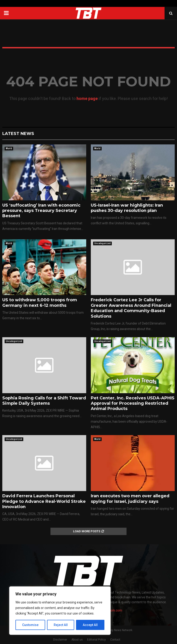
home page (87, 98)
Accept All (90, 625)
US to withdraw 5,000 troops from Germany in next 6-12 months (40, 303)
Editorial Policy (96, 640)
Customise (30, 625)
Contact (115, 640)
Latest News (18, 134)
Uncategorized (102, 243)
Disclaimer (60, 640)
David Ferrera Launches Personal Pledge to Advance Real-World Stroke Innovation (44, 501)
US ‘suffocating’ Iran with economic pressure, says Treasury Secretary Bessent (41, 211)
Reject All (61, 625)
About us (77, 640)
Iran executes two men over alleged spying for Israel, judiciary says (130, 499)
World (9, 148)
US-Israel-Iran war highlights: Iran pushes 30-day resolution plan (127, 208)
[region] (60, 611)
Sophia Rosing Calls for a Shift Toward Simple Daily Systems (44, 401)
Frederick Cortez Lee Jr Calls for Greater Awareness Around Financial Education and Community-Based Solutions (131, 308)
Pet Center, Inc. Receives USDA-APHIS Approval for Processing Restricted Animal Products (133, 403)
